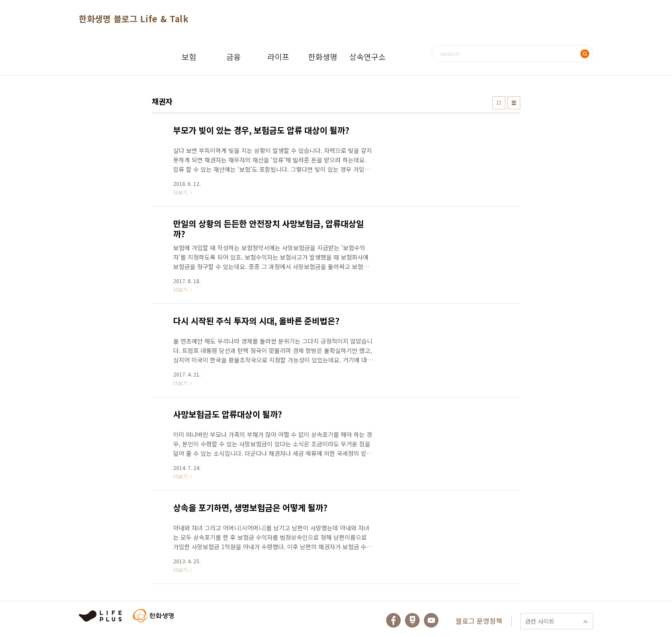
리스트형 (514, 103)
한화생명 (323, 57)
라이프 (278, 57)
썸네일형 (499, 103)
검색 (585, 54)
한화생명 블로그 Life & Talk (134, 19)
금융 (234, 57)
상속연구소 (367, 57)
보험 (189, 57)
